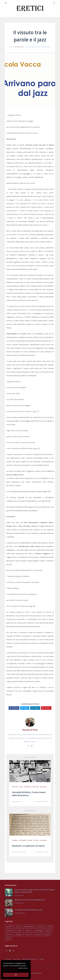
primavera (10, 930)
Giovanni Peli (20, 895)
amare (41, 926)
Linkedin (35, 708)
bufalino (15, 787)
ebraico (47, 934)
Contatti (41, 959)
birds (19, 930)
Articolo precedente (30, 757)
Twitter (25, 708)
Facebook (14, 708)
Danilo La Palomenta (19, 852)
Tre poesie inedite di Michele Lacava (29, 910)
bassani (19, 934)
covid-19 (9, 934)
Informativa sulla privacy (29, 959)
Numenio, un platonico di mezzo (28, 846)
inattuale (36, 787)
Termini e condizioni (10, 968)
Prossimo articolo (30, 811)
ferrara (38, 934)
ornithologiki (38, 930)
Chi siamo (8, 959)
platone (36, 840)
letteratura (28, 787)
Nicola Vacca (17, 802)
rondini (50, 926)
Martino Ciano (21, 903)
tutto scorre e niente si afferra (41, 242)
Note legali (16, 959)
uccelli (27, 930)
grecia (49, 930)
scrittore (29, 934)
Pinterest (46, 708)
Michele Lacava (21, 913)
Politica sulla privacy (10, 970)
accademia (43, 840)
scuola (18, 926)
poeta (8, 939)
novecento (43, 787)
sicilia (21, 787)
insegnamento (30, 926)
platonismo (22, 840)
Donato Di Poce (19, 47)
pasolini (9, 926)
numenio (15, 840)
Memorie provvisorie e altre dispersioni (30, 900)
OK (16, 975)
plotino (30, 840)
